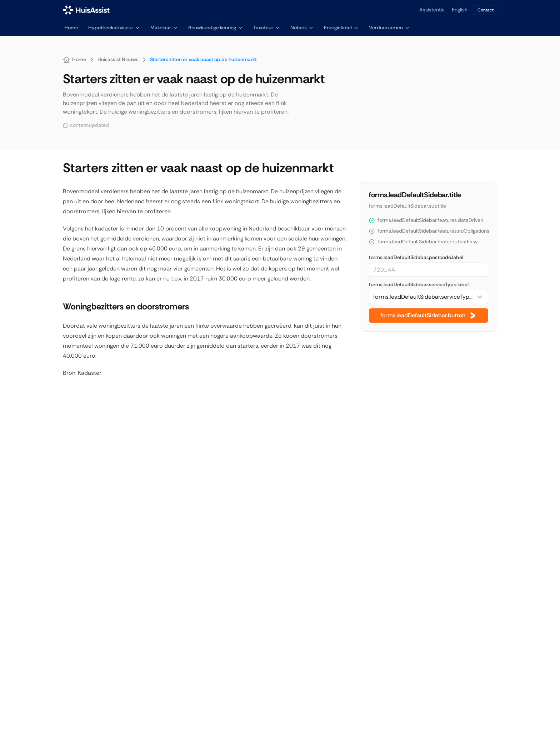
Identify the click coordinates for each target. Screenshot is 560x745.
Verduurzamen (389, 28)
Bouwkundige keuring (216, 28)
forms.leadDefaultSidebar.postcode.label (416, 257)
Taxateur (267, 28)
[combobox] (429, 297)
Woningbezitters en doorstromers (124, 306)
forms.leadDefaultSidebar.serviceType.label (419, 284)
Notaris (302, 28)
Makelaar (164, 28)
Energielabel (341, 28)
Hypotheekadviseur (114, 28)
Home (71, 28)
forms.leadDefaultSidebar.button (429, 316)
